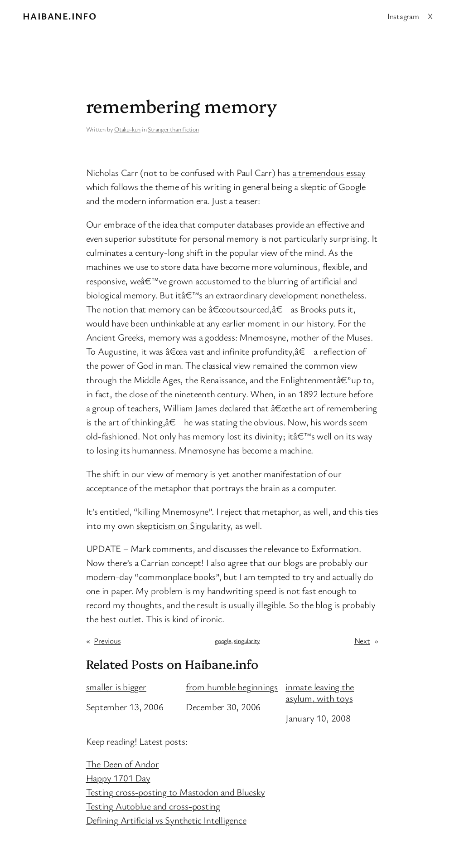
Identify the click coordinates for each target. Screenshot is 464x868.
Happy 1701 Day (118, 778)
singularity (247, 641)
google (223, 641)
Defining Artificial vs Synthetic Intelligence (166, 820)
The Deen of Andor (123, 764)
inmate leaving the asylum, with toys (320, 692)
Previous (107, 641)
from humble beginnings (232, 687)
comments (172, 548)
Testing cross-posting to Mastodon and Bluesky (176, 792)
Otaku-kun (127, 129)
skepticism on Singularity (184, 525)
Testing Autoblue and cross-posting (153, 806)
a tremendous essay (329, 172)
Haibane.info (60, 16)
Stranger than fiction (173, 129)
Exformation (335, 548)
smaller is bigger (116, 687)
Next (362, 641)
